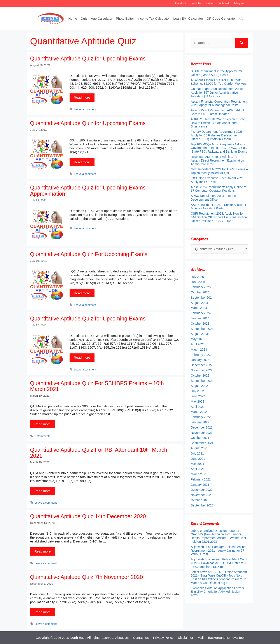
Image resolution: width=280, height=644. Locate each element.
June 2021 (198, 459)
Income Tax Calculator (154, 18)
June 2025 (198, 282)
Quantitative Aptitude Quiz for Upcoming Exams (88, 59)
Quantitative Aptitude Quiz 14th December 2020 (88, 516)
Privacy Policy (163, 638)
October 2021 (200, 438)
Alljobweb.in (199, 547)
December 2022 (202, 365)
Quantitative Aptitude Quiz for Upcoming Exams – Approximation (90, 191)
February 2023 (201, 355)
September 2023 (202, 329)
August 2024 (199, 303)
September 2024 (202, 298)
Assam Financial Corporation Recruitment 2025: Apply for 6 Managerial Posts (219, 103)
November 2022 (202, 370)
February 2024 (201, 313)
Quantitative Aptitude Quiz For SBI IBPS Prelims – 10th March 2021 (97, 386)
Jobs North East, (74, 638)
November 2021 (202, 433)
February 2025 (201, 287)
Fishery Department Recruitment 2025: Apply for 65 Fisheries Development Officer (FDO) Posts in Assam (217, 135)
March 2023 (199, 350)
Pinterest (224, 3)
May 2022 (197, 401)
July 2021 (197, 453)
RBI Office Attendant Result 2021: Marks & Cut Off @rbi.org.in (219, 581)
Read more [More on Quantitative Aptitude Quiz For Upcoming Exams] (82, 293)
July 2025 (197, 277)
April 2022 (198, 407)
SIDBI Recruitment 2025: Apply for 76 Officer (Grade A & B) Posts (216, 73)
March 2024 (199, 308)
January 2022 (200, 422)
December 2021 (202, 427)
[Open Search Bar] (241, 19)
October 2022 (200, 375)
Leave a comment (85, 109)
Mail (201, 638)
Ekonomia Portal (202, 588)
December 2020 (202, 490)
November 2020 (202, 495)
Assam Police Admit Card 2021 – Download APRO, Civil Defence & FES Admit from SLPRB (219, 563)
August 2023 (199, 334)
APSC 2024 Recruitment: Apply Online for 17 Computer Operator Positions (219, 189)
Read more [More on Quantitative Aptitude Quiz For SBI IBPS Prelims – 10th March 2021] (43, 424)
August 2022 (199, 386)
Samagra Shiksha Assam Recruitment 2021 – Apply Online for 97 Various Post (219, 551)
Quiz (84, 18)
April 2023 (198, 344)
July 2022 (197, 391)
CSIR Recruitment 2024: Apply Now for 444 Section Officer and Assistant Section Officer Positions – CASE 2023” (219, 217)
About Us (122, 638)
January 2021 (200, 485)
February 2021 (201, 479)
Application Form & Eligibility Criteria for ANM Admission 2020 (217, 592)
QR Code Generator (221, 18)
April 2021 (198, 469)
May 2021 (197, 464)
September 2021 (202, 443)
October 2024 (200, 292)
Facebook (181, 3)
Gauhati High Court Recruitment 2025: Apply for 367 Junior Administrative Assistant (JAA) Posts (217, 93)
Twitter (210, 3)
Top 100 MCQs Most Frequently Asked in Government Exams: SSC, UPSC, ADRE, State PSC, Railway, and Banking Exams (219, 148)
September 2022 (202, 381)
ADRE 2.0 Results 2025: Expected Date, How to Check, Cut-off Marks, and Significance (218, 123)
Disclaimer (185, 638)
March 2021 (199, 474)
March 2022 (199, 412)
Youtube (196, 3)
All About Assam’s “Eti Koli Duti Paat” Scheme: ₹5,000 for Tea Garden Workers (219, 82)
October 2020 (200, 500)
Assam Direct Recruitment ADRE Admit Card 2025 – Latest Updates (217, 112)
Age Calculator (101, 18)
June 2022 (198, 396)
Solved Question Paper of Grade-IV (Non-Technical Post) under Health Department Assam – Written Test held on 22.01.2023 (218, 536)
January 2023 (200, 360)
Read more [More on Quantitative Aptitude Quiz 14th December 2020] (43, 551)
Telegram (239, 3)
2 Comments (42, 436)
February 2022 (201, 417)
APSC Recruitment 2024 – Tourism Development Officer (214, 198)
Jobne (195, 531)
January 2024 (200, 318)
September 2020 (202, 505)
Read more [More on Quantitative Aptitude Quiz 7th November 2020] (43, 612)
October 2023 (200, 324)
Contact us (141, 638)
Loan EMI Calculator (188, 18)
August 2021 (199, 448)
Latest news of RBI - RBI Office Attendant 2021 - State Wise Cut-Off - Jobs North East (219, 576)
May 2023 (197, 339)
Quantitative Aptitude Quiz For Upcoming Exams (89, 254)
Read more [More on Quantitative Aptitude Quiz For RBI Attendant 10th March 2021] (43, 491)
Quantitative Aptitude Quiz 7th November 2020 (87, 577)
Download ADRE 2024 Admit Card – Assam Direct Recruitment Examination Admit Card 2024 (217, 160)
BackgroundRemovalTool (226, 638)
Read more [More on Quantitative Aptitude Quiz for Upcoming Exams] (82, 97)
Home (73, 18)
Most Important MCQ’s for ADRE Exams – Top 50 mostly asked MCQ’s (219, 171)
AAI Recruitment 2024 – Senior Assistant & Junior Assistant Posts (218, 207)
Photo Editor (125, 18)
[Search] (242, 43)
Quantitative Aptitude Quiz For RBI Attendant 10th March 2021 (99, 453)
